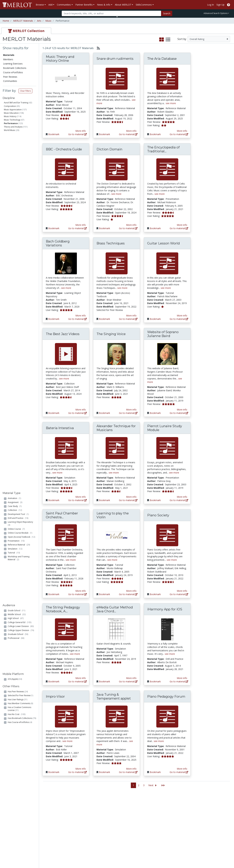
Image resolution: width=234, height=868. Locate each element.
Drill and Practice (18, 162)
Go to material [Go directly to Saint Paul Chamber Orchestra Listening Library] (78, 594)
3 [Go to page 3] (144, 785)
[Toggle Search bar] (117, 17)
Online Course (16, 173)
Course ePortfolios (13, 72)
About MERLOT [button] (123, 5)
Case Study (15, 150)
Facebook (141, 827)
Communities (10, 81)
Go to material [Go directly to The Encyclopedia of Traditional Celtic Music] (179, 228)
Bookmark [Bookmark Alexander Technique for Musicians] (104, 500)
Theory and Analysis (13, 127)
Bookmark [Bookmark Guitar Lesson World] (155, 319)
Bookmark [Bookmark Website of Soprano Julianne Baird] (155, 413)
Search (167, 13)
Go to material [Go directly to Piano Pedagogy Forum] (179, 772)
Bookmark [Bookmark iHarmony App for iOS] (155, 681)
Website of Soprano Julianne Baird (163, 334)
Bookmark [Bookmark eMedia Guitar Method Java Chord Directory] (104, 681)
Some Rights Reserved (118, 853)
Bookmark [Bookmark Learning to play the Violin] (104, 594)
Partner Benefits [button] (84, 5)
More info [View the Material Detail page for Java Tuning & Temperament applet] (131, 769)
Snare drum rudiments (115, 59)
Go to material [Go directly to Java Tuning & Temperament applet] (128, 772)
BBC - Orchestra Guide (64, 149)
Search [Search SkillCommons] (205, 807)
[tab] (26, 31)
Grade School (16, 215)
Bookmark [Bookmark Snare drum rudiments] (104, 134)
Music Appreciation (13, 110)
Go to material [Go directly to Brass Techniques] (128, 319)
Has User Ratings (18, 274)
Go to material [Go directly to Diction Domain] (128, 228)
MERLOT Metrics (145, 807)
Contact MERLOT (140, 853)
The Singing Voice (111, 334)
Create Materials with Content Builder (48, 815)
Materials (9, 55)
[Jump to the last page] (163, 785)
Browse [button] (40, 5)
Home (6, 21)
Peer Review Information (182, 824)
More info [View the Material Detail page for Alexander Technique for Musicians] (131, 497)
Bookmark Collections (15, 68)
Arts (39, 21)
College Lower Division (21, 231)
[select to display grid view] (162, 40)
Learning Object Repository (21, 167)
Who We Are (175, 807)
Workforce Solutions (213, 810)
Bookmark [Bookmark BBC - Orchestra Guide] (54, 228)
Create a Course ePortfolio (46, 822)
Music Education (11, 113)
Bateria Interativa (60, 428)
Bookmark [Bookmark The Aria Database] (155, 134)
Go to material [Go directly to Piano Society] (179, 594)
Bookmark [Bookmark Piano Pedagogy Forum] (155, 772)
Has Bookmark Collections (22, 293)
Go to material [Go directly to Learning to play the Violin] (128, 594)
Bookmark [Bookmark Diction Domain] (104, 228)
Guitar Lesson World (163, 243)
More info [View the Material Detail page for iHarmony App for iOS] (182, 678)
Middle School (17, 219)
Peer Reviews (10, 77)
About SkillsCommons (213, 814)
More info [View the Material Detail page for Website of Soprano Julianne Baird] (182, 410)
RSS (6, 834)
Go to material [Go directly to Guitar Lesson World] (179, 319)
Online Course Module (20, 176)
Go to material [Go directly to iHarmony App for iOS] (179, 681)
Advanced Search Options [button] (216, 13)
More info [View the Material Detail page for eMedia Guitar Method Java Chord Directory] (131, 678)
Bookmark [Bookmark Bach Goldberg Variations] (54, 319)
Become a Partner (113, 807)
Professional (16, 243)
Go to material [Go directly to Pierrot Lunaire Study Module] (179, 500)
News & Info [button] (104, 5)
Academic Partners (80, 820)
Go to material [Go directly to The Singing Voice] (128, 413)
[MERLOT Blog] (228, 856)
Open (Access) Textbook (21, 181)
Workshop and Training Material (19, 202)
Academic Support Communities (80, 815)
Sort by (182, 39)
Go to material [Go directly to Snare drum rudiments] (128, 134)
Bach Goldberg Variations (58, 243)
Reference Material (19, 188)
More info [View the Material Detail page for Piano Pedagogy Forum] (182, 769)
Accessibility (175, 841)
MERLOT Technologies (181, 814)
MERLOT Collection (179, 810)
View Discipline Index (15, 831)
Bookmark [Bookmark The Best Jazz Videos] (54, 413)
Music (48, 21)
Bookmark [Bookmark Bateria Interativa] (54, 500)
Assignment (15, 146)
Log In (211, 5)
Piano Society (158, 515)
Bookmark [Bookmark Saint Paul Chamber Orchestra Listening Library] (54, 594)
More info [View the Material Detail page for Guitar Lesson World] (182, 316)
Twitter (140, 831)
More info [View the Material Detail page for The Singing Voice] (131, 410)
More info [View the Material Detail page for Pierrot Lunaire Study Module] (182, 497)
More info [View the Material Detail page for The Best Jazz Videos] (81, 410)
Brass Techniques (111, 243)
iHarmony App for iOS (165, 609)
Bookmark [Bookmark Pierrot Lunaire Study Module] (155, 500)
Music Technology (12, 120)
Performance (11, 123)
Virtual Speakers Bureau (17, 827)
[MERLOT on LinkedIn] (220, 856)
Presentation (16, 184)
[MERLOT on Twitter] (212, 856)
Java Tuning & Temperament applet (114, 696)
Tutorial (14, 196)
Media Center (143, 820)
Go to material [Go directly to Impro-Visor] (78, 772)
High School (16, 223)
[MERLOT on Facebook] (203, 856)
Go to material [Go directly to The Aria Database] (179, 134)
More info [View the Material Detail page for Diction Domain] (131, 225)
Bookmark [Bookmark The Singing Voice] (104, 413)
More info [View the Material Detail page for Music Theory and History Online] (81, 131)
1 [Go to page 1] (133, 785)
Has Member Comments (20, 278)
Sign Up (220, 5)
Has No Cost (17, 289)
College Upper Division (21, 235)
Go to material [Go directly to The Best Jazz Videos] (78, 413)
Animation (14, 142)
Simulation (15, 192)
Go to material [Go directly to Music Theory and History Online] (78, 134)
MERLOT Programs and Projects (148, 815)
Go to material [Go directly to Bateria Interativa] (78, 500)
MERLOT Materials (23, 21)
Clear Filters (25, 91)
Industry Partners (79, 824)
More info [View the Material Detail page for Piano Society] (182, 591)
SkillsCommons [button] (144, 5)
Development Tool (18, 158)
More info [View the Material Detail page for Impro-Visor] (81, 769)
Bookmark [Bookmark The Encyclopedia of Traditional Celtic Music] (155, 228)
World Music (10, 130)
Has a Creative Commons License (19, 284)
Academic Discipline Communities (80, 809)
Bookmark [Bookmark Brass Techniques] (104, 319)
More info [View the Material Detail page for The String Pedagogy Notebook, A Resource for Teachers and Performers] (81, 678)
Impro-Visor (55, 696)
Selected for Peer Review (20, 270)
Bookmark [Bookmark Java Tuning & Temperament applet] (104, 772)
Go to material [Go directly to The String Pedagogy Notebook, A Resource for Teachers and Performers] (78, 681)
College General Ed (20, 227)
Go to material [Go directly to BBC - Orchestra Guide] (78, 228)
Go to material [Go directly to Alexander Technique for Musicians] (128, 500)
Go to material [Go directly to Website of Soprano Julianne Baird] (179, 413)
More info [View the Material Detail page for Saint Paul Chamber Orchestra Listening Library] (81, 591)
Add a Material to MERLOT (46, 809)
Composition (10, 106)
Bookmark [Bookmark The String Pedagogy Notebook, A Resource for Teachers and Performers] (54, 681)
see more (171, 103)
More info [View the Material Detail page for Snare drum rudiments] (131, 131)
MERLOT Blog (143, 824)
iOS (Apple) (15, 254)
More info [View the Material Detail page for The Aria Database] (182, 131)
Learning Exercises (13, 64)
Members (8, 59)
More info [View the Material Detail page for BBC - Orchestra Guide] (81, 225)
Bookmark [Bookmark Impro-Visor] (54, 772)
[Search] (111, 13)
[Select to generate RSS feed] (97, 48)
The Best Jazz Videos (63, 334)
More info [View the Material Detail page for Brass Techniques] (131, 316)
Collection (15, 154)
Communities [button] (64, 5)
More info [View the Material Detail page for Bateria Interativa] (81, 497)
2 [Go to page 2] (139, 785)
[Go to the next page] (153, 785)
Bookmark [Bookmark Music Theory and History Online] (54, 134)
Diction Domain (109, 149)
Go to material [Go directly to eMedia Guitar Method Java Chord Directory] (128, 681)
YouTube (141, 834)
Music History (10, 116)
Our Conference (144, 810)
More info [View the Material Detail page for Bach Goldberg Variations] (81, 316)
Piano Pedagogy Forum (166, 696)
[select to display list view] (168, 40)
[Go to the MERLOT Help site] (229, 5)
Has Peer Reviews (18, 266)
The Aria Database (162, 59)
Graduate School (18, 239)
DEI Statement (177, 844)
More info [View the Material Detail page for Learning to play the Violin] (131, 591)
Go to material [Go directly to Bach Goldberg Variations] (78, 319)
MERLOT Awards (178, 827)
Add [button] (50, 5)
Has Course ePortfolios (20, 297)
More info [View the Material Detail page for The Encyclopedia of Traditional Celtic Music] (182, 225)
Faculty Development (180, 831)
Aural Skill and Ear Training (16, 103)
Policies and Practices (180, 834)
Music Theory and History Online (60, 59)
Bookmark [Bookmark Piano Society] (155, 594)
